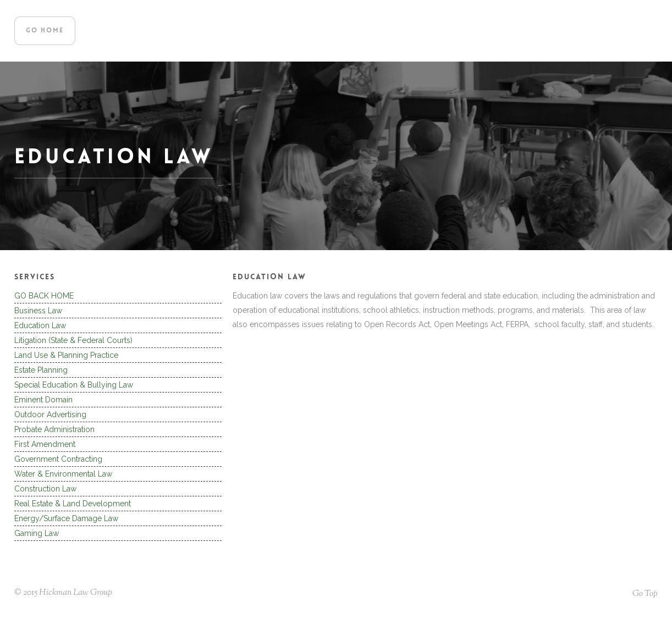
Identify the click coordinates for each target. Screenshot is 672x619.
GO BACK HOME (44, 296)
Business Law (38, 311)
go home (45, 31)
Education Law (40, 325)
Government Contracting (58, 459)
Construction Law (45, 489)
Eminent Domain (43, 400)
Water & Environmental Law (63, 474)
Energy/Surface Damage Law (66, 518)
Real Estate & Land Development (73, 504)
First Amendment (45, 444)
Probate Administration (54, 429)
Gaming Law (37, 533)
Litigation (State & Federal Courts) (73, 340)
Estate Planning (41, 370)
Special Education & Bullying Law (74, 385)
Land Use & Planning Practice (66, 355)
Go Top (645, 594)
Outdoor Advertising (50, 414)
